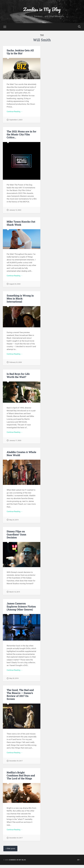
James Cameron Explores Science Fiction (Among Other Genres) (21, 608)
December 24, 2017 (16, 841)
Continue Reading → (15, 112)
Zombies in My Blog (42, 9)
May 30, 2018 (14, 681)
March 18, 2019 (15, 594)
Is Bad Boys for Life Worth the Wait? (18, 377)
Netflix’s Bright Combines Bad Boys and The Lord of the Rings (21, 778)
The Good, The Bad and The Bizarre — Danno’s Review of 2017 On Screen (20, 697)
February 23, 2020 (16, 364)
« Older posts (11, 852)
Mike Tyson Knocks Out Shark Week (21, 224)
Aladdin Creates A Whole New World (21, 455)
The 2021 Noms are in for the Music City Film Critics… (21, 135)
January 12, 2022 (15, 211)
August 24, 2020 (15, 285)
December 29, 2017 (16, 763)
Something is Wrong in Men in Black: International (20, 299)
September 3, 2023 (16, 120)
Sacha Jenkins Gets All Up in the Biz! (20, 52)
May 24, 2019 (14, 522)
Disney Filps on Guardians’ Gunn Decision (16, 536)
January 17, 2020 (15, 442)
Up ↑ (79, 863)
